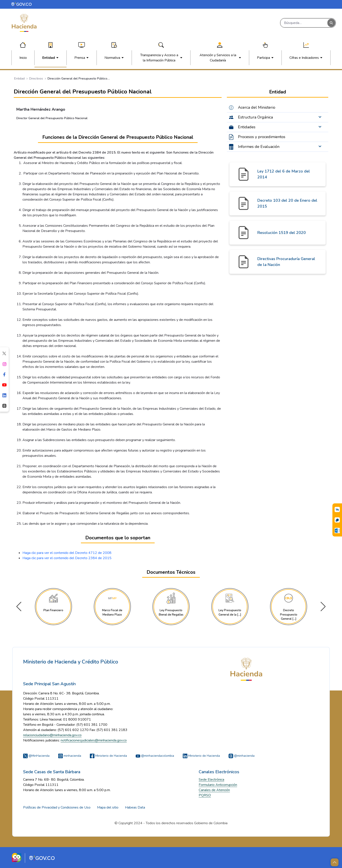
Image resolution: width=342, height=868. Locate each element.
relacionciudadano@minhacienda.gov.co (52, 735)
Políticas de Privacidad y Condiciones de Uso (57, 807)
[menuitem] (23, 58)
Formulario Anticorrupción (218, 785)
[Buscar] (304, 23)
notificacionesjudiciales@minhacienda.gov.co (94, 740)
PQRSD (205, 795)
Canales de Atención (214, 790)
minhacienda (70, 756)
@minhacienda (242, 756)
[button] (323, 607)
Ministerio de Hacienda (108, 756)
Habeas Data (135, 807)
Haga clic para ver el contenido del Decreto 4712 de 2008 (67, 553)
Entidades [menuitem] (247, 127)
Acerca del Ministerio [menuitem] (257, 107)
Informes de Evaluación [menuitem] (259, 147)
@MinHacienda (36, 756)
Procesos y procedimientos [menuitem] (262, 137)
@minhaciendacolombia (155, 756)
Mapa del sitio (108, 807)
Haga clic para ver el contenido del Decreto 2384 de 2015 (67, 558)
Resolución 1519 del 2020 (282, 233)
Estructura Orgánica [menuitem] (255, 117)
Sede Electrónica (211, 780)
